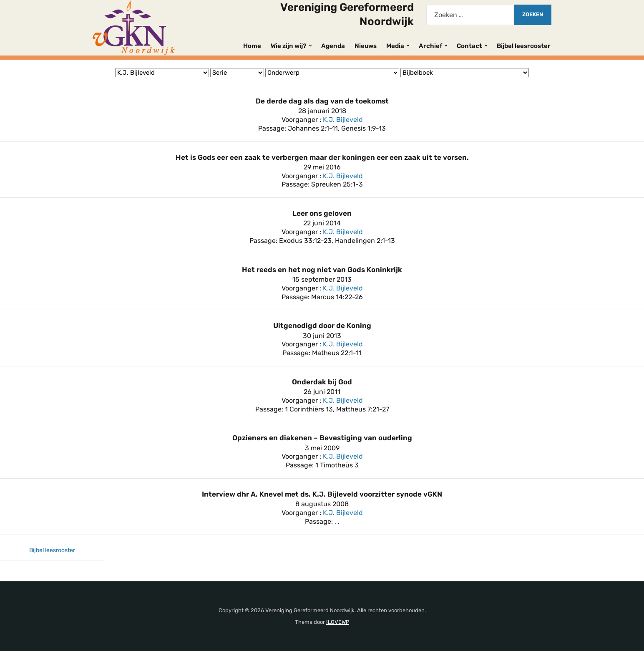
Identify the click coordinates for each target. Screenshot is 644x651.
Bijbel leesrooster (524, 46)
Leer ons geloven (322, 213)
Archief (430, 46)
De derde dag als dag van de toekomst (322, 101)
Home (252, 46)
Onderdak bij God (322, 382)
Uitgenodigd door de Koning (322, 325)
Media (395, 46)
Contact (469, 46)
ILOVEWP (338, 622)
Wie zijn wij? (289, 46)
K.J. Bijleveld (343, 120)
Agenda (333, 46)
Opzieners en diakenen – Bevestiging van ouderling (322, 438)
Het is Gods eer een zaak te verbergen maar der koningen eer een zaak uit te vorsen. (322, 157)
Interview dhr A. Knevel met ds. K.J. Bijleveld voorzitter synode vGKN (322, 494)
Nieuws (366, 46)
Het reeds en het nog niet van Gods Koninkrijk (322, 270)
